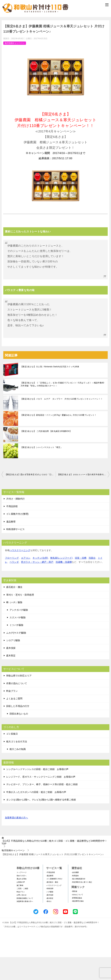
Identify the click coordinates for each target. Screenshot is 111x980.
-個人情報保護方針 (78, 902)
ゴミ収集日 (12, 757)
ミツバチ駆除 (16, 648)
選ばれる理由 (22, 902)
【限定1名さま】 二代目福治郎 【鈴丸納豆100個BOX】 (46, 454)
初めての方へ (22, 899)
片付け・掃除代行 (15, 522)
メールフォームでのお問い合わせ (56, 34)
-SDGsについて (77, 918)
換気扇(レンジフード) (61, 581)
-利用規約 (75, 899)
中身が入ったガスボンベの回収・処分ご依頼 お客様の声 (36, 815)
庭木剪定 (11, 679)
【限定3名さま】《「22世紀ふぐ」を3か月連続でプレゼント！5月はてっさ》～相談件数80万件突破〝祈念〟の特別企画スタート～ (62, 407)
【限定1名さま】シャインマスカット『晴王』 (42, 470)
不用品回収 (12, 529)
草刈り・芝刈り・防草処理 (20, 618)
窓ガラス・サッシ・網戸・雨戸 (37, 585)
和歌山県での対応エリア (19, 699)
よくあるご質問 (14, 722)
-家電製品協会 (77, 921)
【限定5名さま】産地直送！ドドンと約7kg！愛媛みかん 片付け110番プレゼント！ (59, 438)
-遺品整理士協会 (78, 924)
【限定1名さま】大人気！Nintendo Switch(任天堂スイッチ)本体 (50, 390)
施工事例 (20, 908)
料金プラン (12, 714)
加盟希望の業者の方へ (16, 841)
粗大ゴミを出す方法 (17, 764)
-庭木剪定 (50, 921)
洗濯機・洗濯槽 (64, 585)
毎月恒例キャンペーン (15, 66)
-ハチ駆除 (50, 915)
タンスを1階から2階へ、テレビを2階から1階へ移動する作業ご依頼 (41, 823)
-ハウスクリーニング (54, 908)
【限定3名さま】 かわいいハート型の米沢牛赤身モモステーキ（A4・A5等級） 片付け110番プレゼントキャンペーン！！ (83, 498)
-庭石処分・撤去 (52, 905)
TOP (54, 865)
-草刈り (49, 924)
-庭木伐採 (50, 918)
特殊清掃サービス (15, 552)
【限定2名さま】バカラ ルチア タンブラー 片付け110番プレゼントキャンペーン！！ (62, 422)
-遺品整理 (50, 899)
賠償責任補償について (25, 921)
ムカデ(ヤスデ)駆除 (16, 656)
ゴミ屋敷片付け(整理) (17, 537)
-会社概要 (75, 895)
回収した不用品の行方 (18, 729)
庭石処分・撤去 (14, 610)
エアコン (26, 581)
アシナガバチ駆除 (19, 633)
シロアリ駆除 (13, 663)
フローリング (12, 581)
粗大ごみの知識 (18, 772)
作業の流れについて (17, 706)
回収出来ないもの (19, 737)
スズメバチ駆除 (18, 641)
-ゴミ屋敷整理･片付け (54, 902)
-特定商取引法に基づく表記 (82, 905)
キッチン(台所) (40, 581)
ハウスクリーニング (20, 573)
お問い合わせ (22, 918)
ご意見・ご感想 (22, 912)
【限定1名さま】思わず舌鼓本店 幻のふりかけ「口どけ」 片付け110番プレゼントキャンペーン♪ (30, 498)
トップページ (22, 895)
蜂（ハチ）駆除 (14, 625)
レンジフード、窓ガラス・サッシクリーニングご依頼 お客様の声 (41, 800)
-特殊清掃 (50, 912)
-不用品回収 (51, 895)
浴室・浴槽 (81, 581)
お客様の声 (21, 905)
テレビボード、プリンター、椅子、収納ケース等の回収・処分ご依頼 (42, 807)
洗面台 (92, 581)
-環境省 (74, 914)
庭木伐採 (11, 671)
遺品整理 (11, 545)
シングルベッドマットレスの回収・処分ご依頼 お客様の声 (37, 792)
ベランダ (14, 585)
